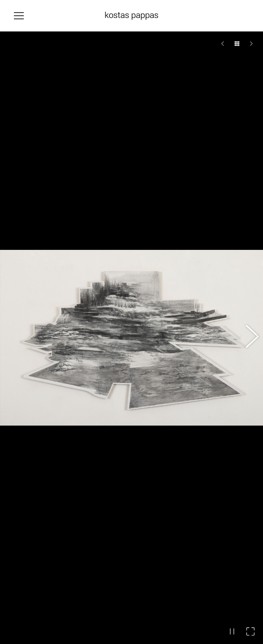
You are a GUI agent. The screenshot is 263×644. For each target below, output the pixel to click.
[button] (247, 270)
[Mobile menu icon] (19, 16)
